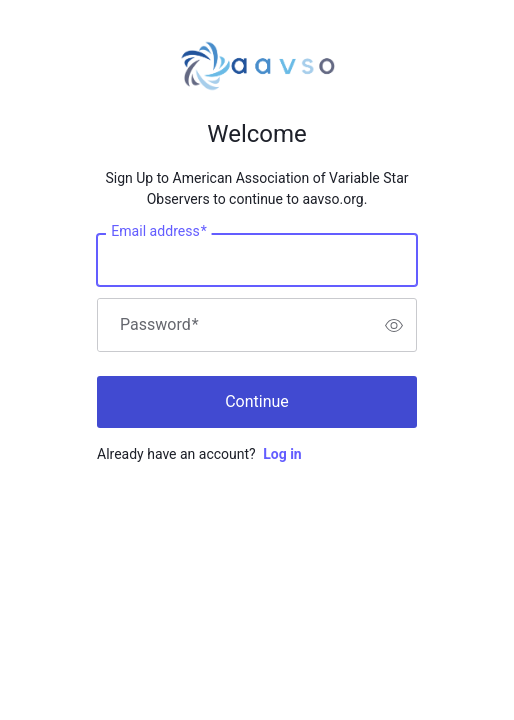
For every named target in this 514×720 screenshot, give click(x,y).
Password (159, 325)
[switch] (394, 325)
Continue (257, 401)
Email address (158, 232)
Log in (282, 454)
